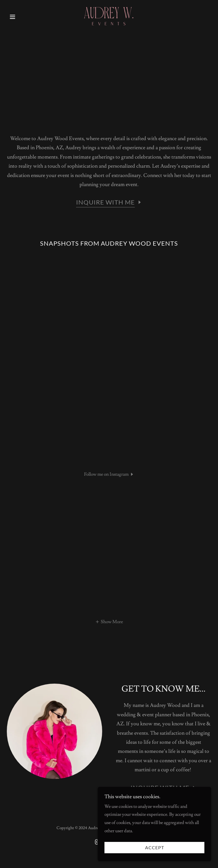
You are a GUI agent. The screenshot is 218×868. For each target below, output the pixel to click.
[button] (22, 17)
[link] (109, 16)
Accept (155, 855)
